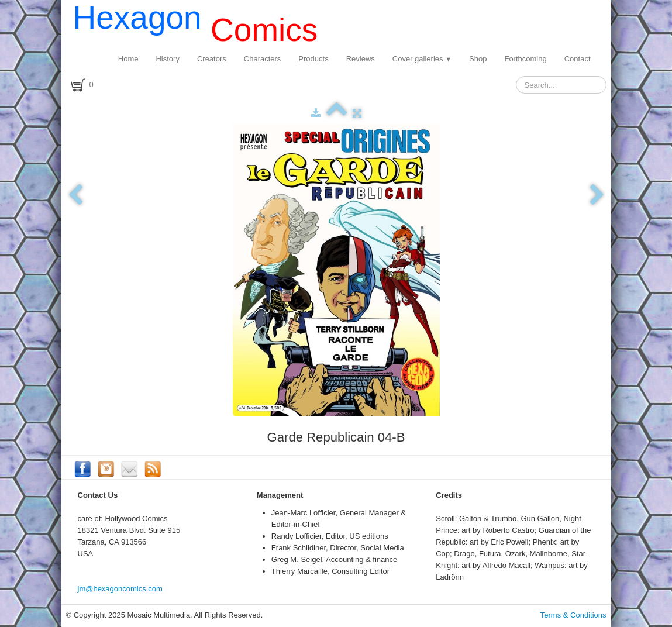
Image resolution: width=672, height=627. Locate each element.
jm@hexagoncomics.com (120, 589)
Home (128, 59)
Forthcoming (525, 59)
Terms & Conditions (573, 615)
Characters (263, 59)
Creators (212, 59)
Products (313, 59)
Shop (478, 59)
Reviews (361, 59)
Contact (578, 59)
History (167, 59)
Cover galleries (422, 59)
